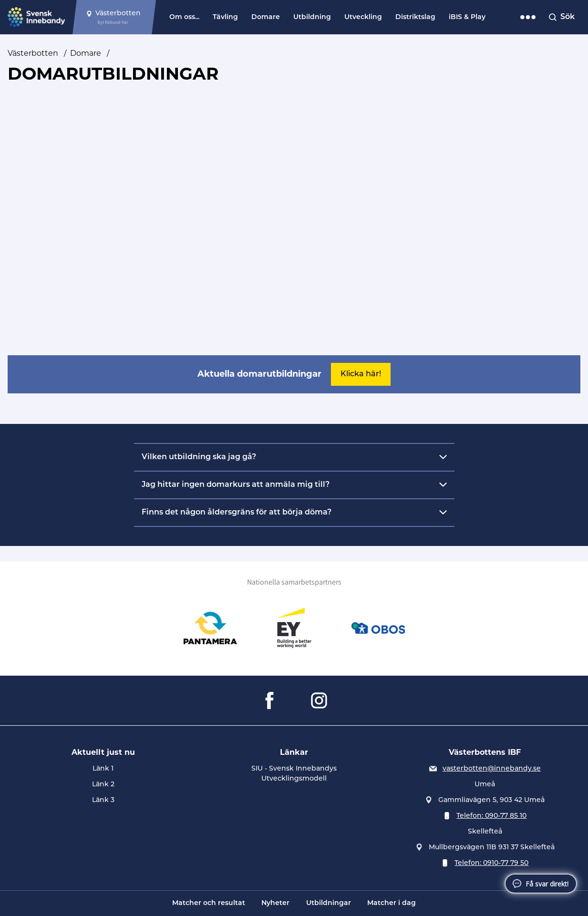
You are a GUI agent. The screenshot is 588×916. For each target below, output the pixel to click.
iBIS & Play (467, 17)
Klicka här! (361, 374)
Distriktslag (415, 17)
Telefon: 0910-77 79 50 (491, 863)
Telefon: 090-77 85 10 (491, 816)
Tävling (225, 17)
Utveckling (363, 17)
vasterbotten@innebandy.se (492, 769)
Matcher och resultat (209, 903)
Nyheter (275, 903)
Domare (266, 17)
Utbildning (312, 17)
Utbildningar (329, 903)
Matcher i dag (392, 903)
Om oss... (184, 17)
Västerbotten (33, 53)
